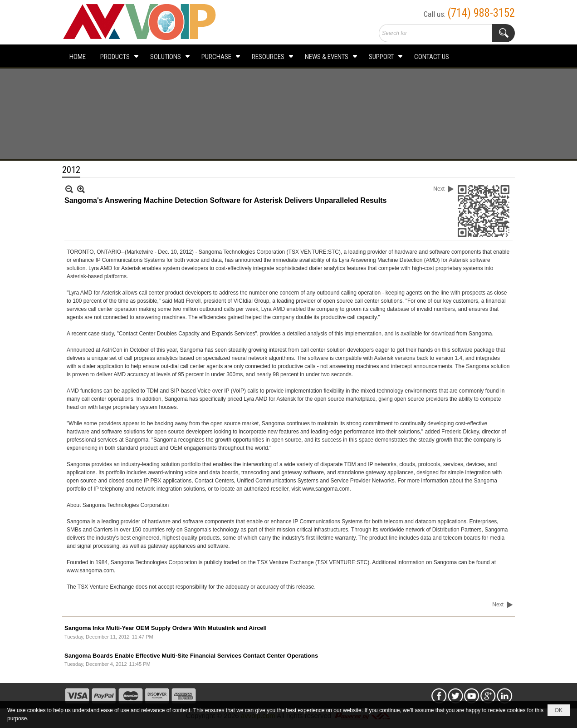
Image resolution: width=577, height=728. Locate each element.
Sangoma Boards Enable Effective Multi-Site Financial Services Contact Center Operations (191, 656)
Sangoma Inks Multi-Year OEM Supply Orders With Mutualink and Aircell (166, 628)
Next (439, 189)
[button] (118, 56)
